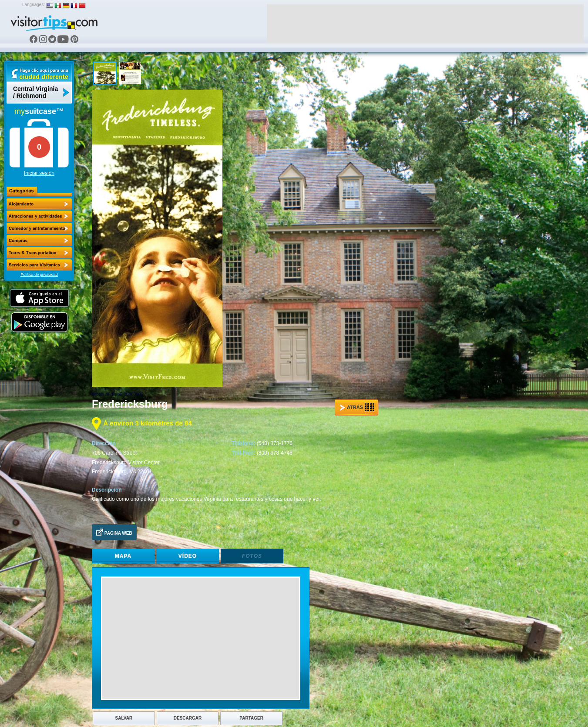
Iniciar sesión (39, 173)
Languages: (34, 5)
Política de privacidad (39, 275)
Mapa (123, 556)
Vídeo (188, 556)
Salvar (124, 718)
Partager (251, 718)
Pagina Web (114, 532)
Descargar (188, 718)
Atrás (357, 407)
